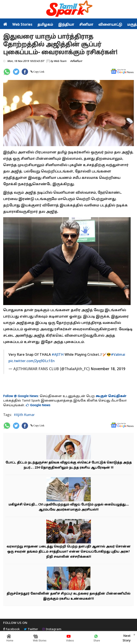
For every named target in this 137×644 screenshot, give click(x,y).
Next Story (127, 638)
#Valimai (118, 355)
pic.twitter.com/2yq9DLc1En (32, 361)
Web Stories (22, 25)
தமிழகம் (45, 25)
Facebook (11, 629)
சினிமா (86, 25)
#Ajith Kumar (24, 415)
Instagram (52, 629)
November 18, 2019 (108, 369)
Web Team (60, 61)
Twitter (31, 629)
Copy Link (39, 72)
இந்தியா (66, 25)
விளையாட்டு (110, 25)
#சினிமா (76, 61)
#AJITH (58, 355)
